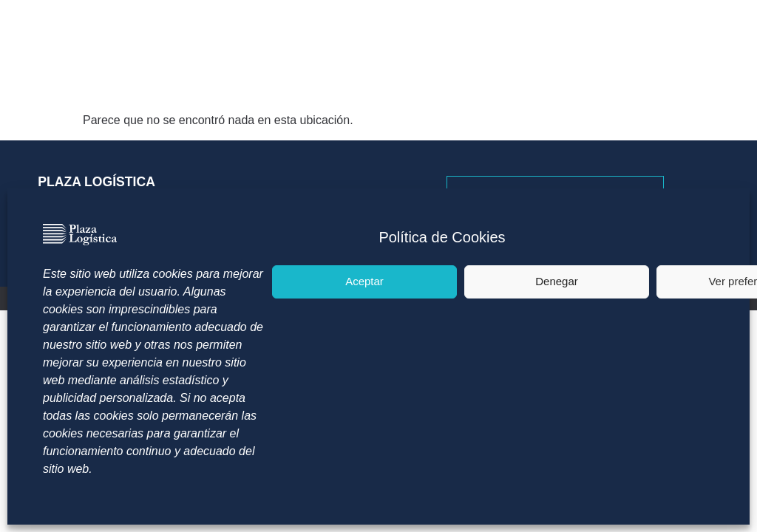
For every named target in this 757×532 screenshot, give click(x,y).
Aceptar (364, 281)
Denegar (557, 281)
